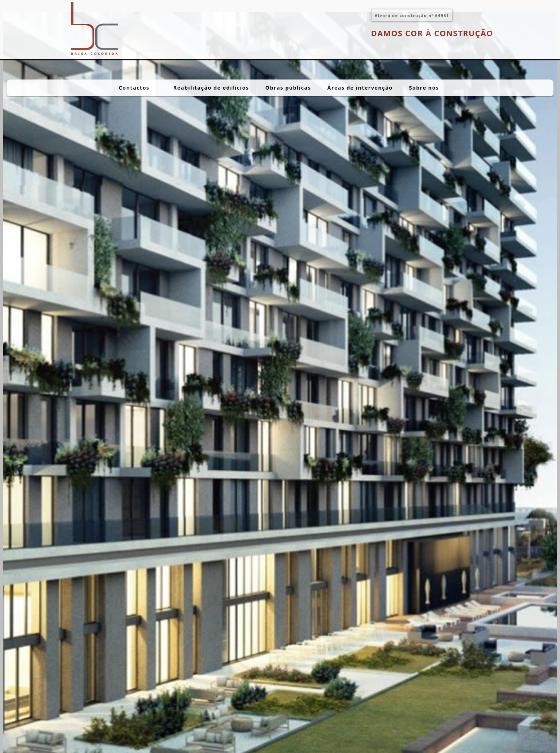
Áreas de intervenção (360, 88)
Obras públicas (288, 88)
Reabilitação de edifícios (211, 88)
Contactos (138, 88)
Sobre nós (428, 88)
